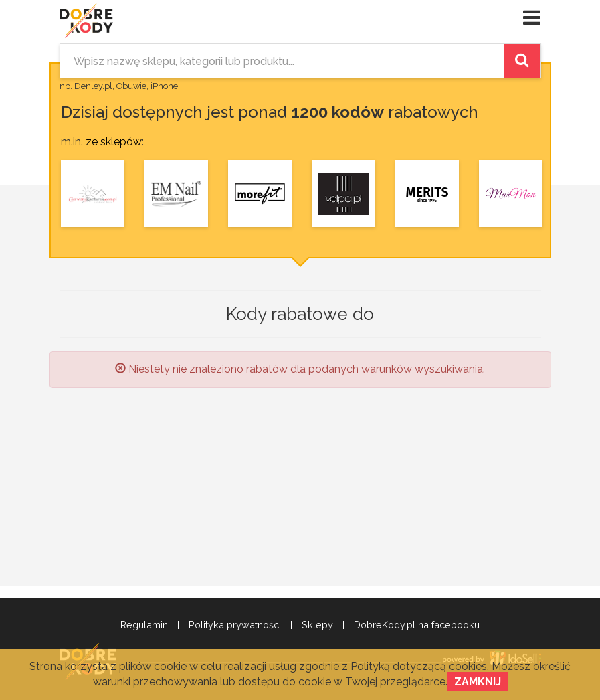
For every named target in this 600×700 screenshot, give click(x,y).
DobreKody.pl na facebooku (417, 625)
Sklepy (317, 625)
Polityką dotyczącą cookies (419, 666)
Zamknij (478, 682)
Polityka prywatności (235, 625)
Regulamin (144, 625)
